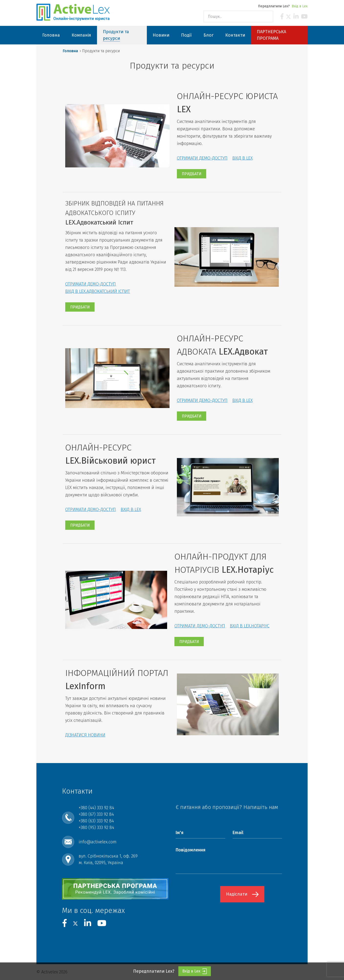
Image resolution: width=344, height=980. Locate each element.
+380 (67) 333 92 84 (96, 814)
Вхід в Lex (300, 6)
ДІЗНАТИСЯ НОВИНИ (85, 735)
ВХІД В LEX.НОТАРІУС (250, 626)
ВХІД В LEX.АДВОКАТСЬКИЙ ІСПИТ (98, 291)
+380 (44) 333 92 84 (96, 808)
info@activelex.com (98, 842)
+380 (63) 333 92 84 (96, 821)
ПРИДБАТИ (192, 174)
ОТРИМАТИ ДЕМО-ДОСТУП (202, 158)
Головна (70, 51)
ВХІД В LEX (242, 158)
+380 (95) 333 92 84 (96, 827)
